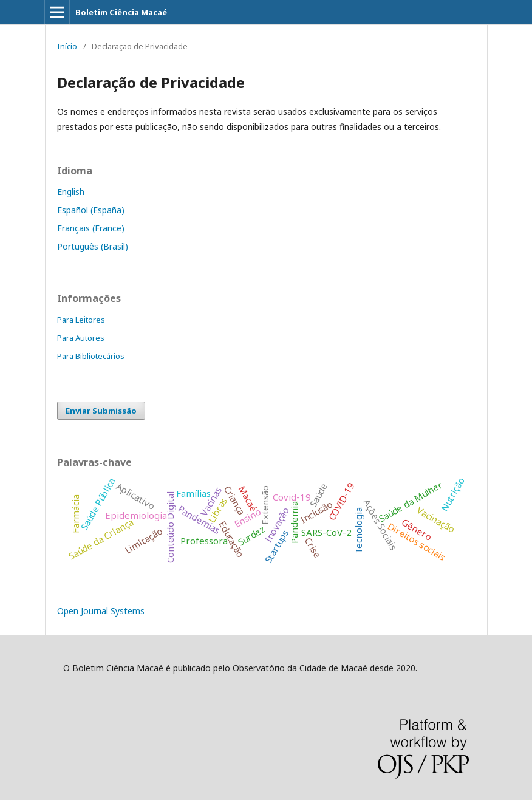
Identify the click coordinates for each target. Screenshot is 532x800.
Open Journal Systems (101, 611)
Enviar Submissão (101, 411)
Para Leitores (81, 320)
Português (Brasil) (93, 246)
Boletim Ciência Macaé (121, 12)
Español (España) (91, 210)
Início (67, 46)
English (71, 192)
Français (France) (91, 228)
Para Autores (81, 338)
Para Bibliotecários (91, 356)
